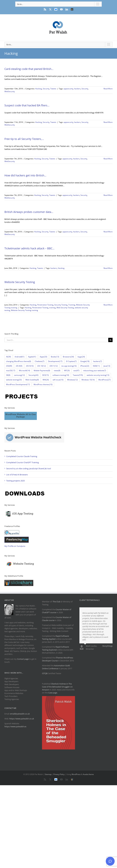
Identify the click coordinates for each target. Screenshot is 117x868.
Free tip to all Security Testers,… (24, 139)
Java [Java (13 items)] (107, 366)
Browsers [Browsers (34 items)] (68, 357)
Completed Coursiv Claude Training (22, 456)
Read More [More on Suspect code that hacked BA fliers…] (108, 122)
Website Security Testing (20, 282)
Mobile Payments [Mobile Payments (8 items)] (42, 371)
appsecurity (68, 89)
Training (72, 305)
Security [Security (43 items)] (34, 375)
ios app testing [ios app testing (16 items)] (69, 366)
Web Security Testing (65, 308)
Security (46, 89)
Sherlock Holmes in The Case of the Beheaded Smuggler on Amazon (57, 687)
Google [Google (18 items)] (85, 361)
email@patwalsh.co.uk (20, 714)
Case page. (53, 693)
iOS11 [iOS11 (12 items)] (54, 366)
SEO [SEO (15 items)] (45, 375)
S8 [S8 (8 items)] (8, 375)
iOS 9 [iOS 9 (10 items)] (30, 366)
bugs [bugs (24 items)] (81, 357)
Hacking (39, 89)
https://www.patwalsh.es (15, 726)
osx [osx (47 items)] (76, 371)
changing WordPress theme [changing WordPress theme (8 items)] (19, 361)
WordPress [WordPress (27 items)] (105, 380)
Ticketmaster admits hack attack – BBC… (29, 248)
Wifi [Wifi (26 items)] (46, 380)
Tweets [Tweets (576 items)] (78, 375)
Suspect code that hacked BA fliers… (27, 105)
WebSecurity (10, 91)
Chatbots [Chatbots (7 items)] (40, 361)
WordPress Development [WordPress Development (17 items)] (18, 384)
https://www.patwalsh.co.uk (22, 719)
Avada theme (88, 774)
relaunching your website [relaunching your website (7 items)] (95, 371)
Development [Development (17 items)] (55, 361)
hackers (77, 89)
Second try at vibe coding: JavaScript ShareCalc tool (29, 468)
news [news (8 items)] (57, 371)
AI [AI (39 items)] (9, 357)
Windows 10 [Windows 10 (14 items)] (88, 380)
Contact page (23, 659)
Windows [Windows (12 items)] (72, 380)
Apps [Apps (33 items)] (43, 357)
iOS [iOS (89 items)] (9, 366)
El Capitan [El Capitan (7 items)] (71, 361)
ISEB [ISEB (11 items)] (96, 366)
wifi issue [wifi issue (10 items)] (58, 380)
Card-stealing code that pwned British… (29, 69)
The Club (57, 602)
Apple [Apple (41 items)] (32, 357)
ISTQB (45, 673)
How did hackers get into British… (25, 175)
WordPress (76, 774)
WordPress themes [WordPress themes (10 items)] (43, 384)
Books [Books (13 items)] (55, 357)
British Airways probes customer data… (29, 212)
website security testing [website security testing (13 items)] (98, 375)
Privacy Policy (59, 774)
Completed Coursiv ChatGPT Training (22, 462)
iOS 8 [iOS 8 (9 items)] (19, 366)
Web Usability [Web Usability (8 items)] (32, 380)
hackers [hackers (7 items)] (98, 361)
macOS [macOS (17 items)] (11, 371)
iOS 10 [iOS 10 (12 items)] (42, 366)
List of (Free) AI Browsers (17, 475)
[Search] (110, 340)
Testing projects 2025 (15, 481)
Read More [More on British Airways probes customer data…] (108, 232)
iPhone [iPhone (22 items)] (85, 366)
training (52, 308)
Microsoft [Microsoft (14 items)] (24, 371)
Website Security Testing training (24, 310)
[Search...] (56, 340)
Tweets (53, 89)
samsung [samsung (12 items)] (19, 375)
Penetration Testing (45, 305)
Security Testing (61, 305)
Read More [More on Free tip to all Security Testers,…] (108, 159)
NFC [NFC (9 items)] (67, 371)
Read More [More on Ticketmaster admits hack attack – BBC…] (108, 268)
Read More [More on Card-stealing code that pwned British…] (108, 89)
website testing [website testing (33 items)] (14, 380)
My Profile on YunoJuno (15, 546)
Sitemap (48, 774)
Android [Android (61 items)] (20, 357)
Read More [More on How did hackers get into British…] (108, 195)
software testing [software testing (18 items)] (61, 375)
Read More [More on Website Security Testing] (108, 305)
